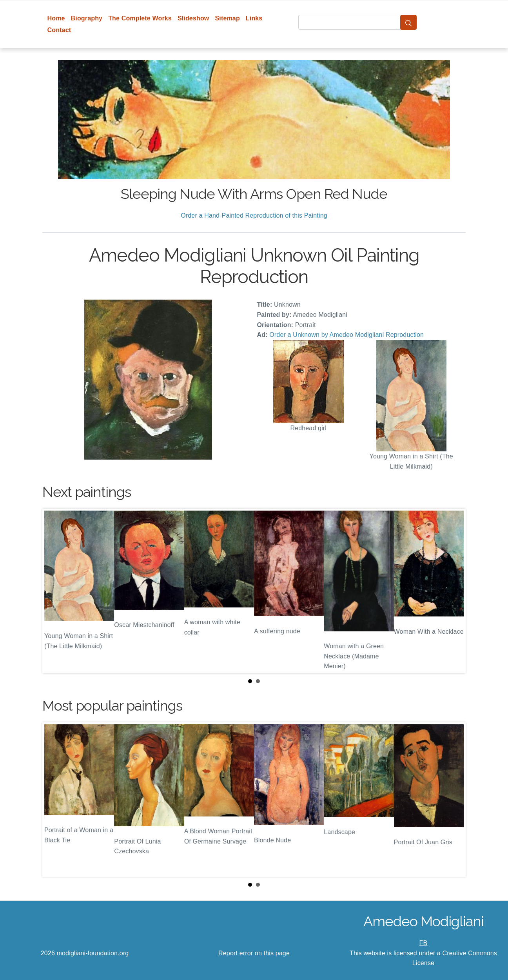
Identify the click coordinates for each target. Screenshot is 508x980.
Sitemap (227, 18)
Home (56, 18)
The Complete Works (140, 18)
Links (254, 18)
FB (424, 943)
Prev (54, 591)
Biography (87, 18)
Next (454, 591)
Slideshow (193, 18)
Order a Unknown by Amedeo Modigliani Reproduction (347, 335)
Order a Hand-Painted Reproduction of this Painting (254, 215)
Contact (59, 30)
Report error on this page (254, 953)
